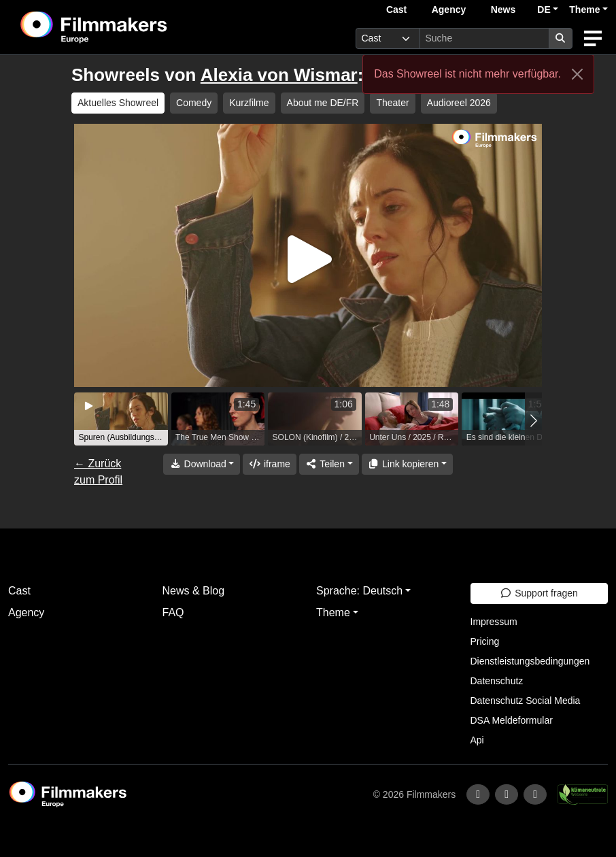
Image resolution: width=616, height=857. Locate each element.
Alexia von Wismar (279, 75)
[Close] (577, 74)
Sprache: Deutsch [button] (359, 591)
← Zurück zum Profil (98, 472)
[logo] (127, 27)
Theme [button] (584, 10)
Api (477, 740)
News (503, 10)
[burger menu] (593, 38)
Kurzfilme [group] (249, 103)
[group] (121, 419)
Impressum (494, 622)
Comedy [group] (194, 103)
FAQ (173, 612)
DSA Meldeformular (512, 720)
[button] (533, 421)
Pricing (485, 641)
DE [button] (544, 10)
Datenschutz (497, 681)
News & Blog (194, 591)
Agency (449, 10)
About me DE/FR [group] (323, 103)
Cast (396, 10)
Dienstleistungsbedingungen (530, 661)
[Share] (329, 464)
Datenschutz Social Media (526, 701)
